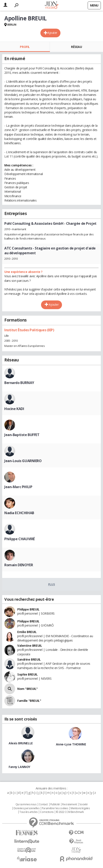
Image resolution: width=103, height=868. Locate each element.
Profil (25, 47)
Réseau (76, 47)
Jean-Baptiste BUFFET (22, 435)
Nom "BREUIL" (28, 689)
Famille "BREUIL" (29, 701)
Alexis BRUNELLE (21, 743)
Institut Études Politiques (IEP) (29, 330)
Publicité (55, 804)
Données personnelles (27, 808)
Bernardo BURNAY (19, 383)
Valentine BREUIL (30, 646)
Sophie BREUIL (28, 674)
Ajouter (52, 33)
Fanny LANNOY (19, 767)
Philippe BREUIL (28, 609)
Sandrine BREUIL (29, 659)
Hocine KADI (14, 409)
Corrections (47, 812)
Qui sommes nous (26, 804)
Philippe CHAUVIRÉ (20, 539)
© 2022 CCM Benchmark (70, 812)
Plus (51, 584)
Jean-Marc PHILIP (18, 487)
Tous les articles (29, 812)
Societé (83, 804)
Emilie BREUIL (27, 632)
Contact (43, 804)
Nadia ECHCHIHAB (19, 513)
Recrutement (69, 804)
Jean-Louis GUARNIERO (23, 461)
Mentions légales (80, 808)
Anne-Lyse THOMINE (71, 744)
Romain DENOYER (19, 565)
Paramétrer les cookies (55, 808)
